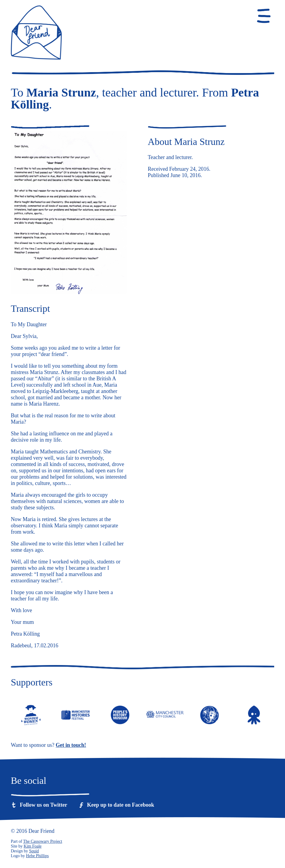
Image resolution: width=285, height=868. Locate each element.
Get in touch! (71, 745)
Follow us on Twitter (44, 805)
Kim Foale (33, 846)
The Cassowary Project (43, 841)
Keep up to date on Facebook (121, 805)
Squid (34, 851)
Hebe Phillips (38, 856)
